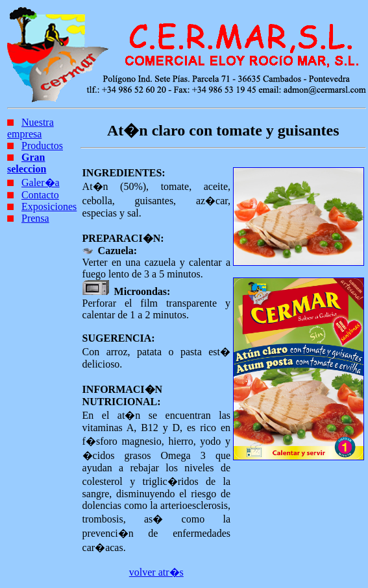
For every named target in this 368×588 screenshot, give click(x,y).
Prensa (35, 218)
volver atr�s (156, 572)
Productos (42, 146)
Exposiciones (49, 206)
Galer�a (41, 182)
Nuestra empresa (31, 128)
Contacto (40, 195)
